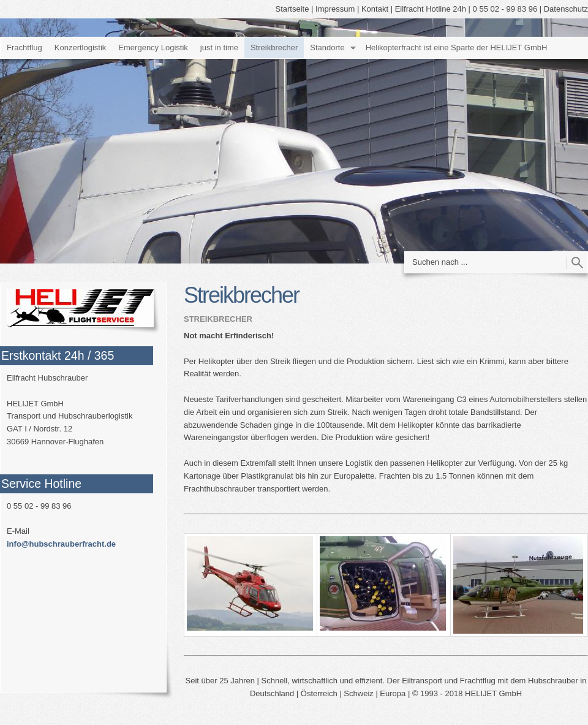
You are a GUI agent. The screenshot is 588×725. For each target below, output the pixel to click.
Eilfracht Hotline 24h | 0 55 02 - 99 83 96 (466, 9)
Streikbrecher (274, 47)
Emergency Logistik (153, 47)
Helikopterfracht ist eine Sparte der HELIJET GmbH (457, 47)
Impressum (335, 9)
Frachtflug (24, 47)
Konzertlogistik (81, 47)
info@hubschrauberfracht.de (61, 544)
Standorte (327, 47)
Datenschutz (566, 9)
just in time (219, 47)
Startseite (292, 9)
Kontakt (375, 9)
